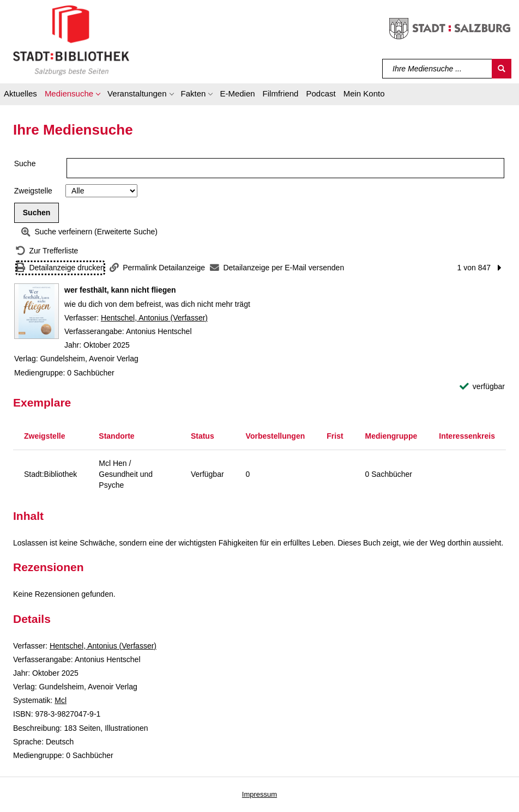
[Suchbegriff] (437, 69)
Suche (25, 163)
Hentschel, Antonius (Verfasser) (154, 318)
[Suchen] (502, 69)
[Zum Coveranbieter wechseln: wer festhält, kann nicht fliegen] (37, 311)
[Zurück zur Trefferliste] (47, 251)
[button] (72, 95)
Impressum (259, 794)
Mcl (61, 700)
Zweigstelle (33, 191)
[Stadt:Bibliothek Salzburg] (71, 40)
